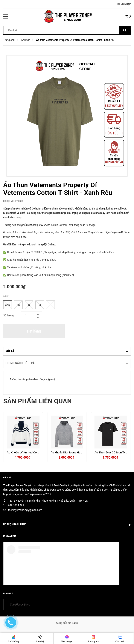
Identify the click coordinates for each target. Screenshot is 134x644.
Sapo (75, 623)
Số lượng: (9, 316)
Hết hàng (34, 331)
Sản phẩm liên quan (37, 401)
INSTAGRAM (10, 536)
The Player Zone (20, 604)
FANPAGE (8, 594)
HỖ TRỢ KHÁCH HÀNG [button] (67, 525)
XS (18, 305)
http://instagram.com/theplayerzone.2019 (27, 494)
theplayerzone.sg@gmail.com (25, 510)
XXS (8, 305)
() (128, 16)
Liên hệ (7, 478)
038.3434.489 (16, 505)
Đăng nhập (124, 4)
